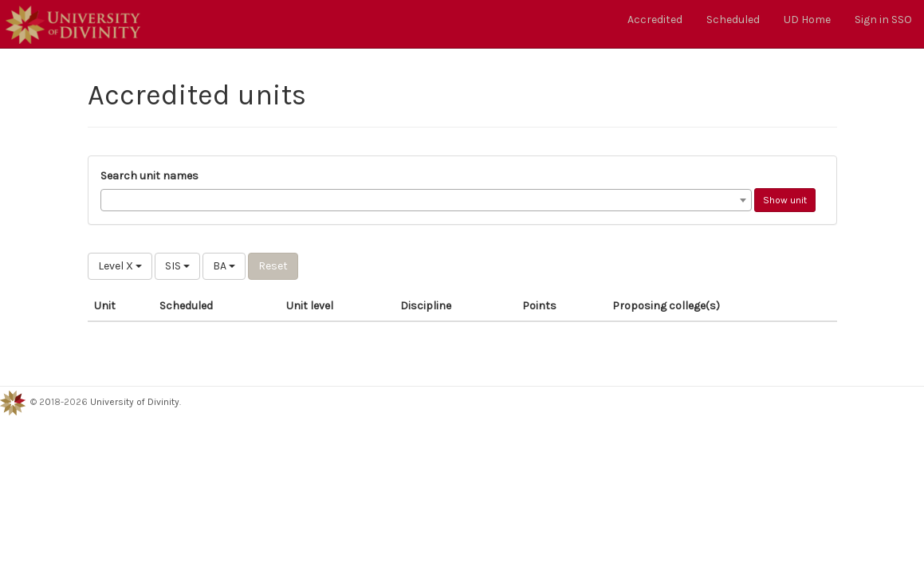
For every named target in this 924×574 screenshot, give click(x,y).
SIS (177, 266)
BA (224, 266)
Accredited (655, 20)
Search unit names (149, 176)
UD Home (807, 20)
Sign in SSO (883, 20)
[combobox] (426, 200)
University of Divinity (135, 402)
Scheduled (733, 20)
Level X (120, 266)
